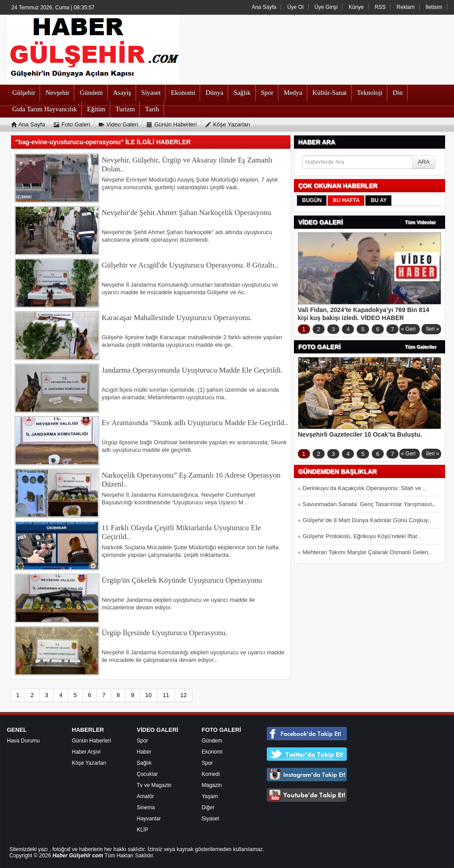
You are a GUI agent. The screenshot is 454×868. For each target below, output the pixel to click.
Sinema (146, 807)
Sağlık (144, 763)
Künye (356, 7)
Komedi (211, 774)
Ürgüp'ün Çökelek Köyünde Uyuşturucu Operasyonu (182, 580)
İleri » (432, 329)
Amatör (146, 796)
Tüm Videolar (420, 222)
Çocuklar (147, 774)
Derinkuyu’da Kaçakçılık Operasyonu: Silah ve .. (364, 488)
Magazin (212, 785)
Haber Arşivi (86, 752)
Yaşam (210, 796)
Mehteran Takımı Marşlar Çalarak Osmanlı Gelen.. (367, 552)
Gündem (212, 741)
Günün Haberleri (92, 741)
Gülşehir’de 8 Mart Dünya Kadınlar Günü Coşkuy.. (367, 520)
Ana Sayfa (264, 7)
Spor (143, 741)
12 (184, 695)
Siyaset (211, 819)
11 (166, 695)
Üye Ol (295, 7)
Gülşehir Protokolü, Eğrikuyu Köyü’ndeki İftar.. (362, 536)
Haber (144, 752)
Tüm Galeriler (421, 347)
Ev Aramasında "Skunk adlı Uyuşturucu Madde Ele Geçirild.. (195, 423)
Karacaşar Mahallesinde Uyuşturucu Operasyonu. (177, 318)
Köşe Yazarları (89, 763)
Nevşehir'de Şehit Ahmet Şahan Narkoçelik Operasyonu (187, 213)
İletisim (434, 7)
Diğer (208, 807)
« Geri (408, 329)
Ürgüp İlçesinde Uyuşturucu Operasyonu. (165, 633)
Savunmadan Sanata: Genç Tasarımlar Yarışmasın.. (369, 504)
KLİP (143, 830)
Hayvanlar (149, 819)
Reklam (406, 7)
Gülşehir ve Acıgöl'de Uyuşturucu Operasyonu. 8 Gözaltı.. (190, 265)
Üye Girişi (326, 7)
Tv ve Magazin (154, 785)
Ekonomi (212, 752)
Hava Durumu (24, 741)
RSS (380, 7)
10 (149, 695)
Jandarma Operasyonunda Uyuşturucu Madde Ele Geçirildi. (192, 370)
